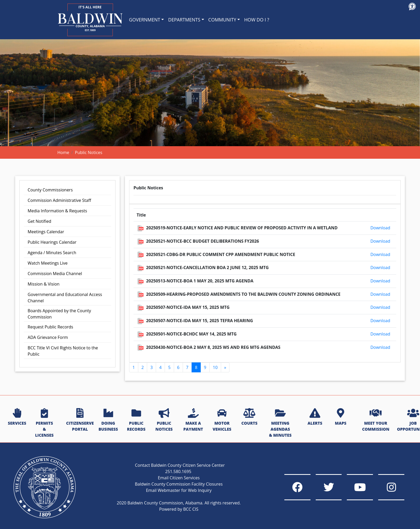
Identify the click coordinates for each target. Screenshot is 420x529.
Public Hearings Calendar (52, 242)
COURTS (249, 417)
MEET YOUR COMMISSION (376, 420)
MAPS (341, 417)
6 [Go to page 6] (178, 367)
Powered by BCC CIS (179, 509)
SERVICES (17, 417)
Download (380, 228)
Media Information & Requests (57, 211)
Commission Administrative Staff (59, 200)
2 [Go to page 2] (143, 367)
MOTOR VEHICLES (222, 420)
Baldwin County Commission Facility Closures (179, 484)
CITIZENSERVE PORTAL (80, 420)
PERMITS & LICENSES (44, 423)
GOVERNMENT (145, 20)
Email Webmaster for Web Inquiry (179, 490)
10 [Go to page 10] (215, 367)
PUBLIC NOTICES (164, 420)
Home (63, 152)
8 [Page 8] (196, 367)
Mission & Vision (44, 284)
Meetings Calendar (46, 232)
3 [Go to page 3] (151, 367)
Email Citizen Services (179, 478)
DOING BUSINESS (108, 420)
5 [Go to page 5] (169, 367)
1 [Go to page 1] (134, 367)
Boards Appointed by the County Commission (59, 314)
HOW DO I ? (257, 20)
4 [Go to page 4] (160, 367)
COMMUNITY (222, 20)
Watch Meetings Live (48, 263)
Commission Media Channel (55, 274)
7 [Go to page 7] (187, 367)
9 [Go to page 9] (205, 367)
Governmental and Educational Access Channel (65, 298)
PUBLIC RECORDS (136, 420)
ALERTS (315, 417)
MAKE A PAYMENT (193, 420)
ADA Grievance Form (48, 337)
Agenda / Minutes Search (52, 253)
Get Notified (39, 221)
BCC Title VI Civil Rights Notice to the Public (63, 351)
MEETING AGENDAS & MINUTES (280, 423)
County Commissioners (50, 190)
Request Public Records (50, 327)
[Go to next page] (225, 367)
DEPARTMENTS (184, 20)
